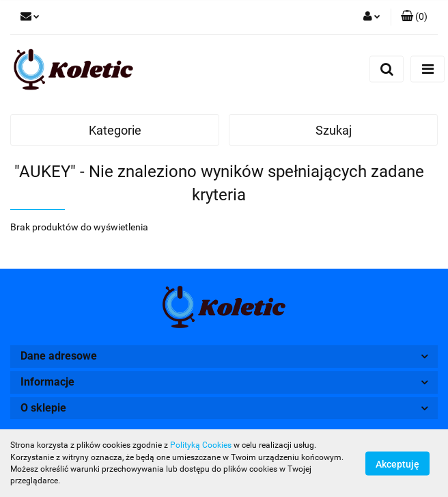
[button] (414, 17)
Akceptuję (397, 464)
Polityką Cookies (201, 445)
